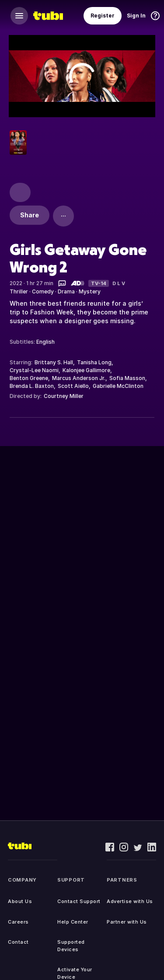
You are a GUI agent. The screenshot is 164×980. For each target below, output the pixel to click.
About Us (20, 901)
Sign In (136, 16)
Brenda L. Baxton (32, 386)
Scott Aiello (73, 386)
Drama (66, 291)
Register (103, 16)
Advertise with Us (130, 901)
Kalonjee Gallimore (86, 370)
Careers (18, 922)
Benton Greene (29, 378)
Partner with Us (127, 922)
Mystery (90, 291)
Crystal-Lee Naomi (34, 370)
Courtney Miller (64, 396)
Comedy (43, 291)
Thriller (19, 291)
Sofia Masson (127, 378)
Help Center (73, 922)
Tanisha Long (94, 362)
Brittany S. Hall (54, 362)
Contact (18, 942)
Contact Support (79, 901)
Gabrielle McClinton (118, 386)
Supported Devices (71, 946)
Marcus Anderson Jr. (79, 378)
